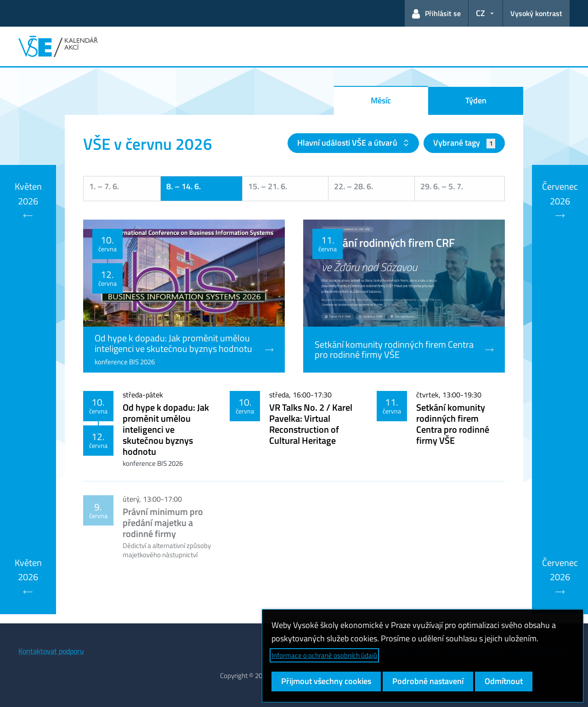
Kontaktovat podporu (51, 651)
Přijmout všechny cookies (326, 681)
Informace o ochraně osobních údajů (324, 655)
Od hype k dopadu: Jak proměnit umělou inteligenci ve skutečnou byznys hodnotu (166, 429)
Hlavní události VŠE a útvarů (348, 143)
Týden (476, 100)
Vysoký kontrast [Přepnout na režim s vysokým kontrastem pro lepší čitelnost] (536, 13)
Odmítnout (504, 681)
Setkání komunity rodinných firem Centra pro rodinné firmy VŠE (453, 424)
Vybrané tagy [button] (464, 143)
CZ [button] (481, 13)
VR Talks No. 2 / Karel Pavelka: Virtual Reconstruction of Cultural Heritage (311, 424)
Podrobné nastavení (428, 681)
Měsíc (381, 100)
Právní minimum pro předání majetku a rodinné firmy (163, 523)
